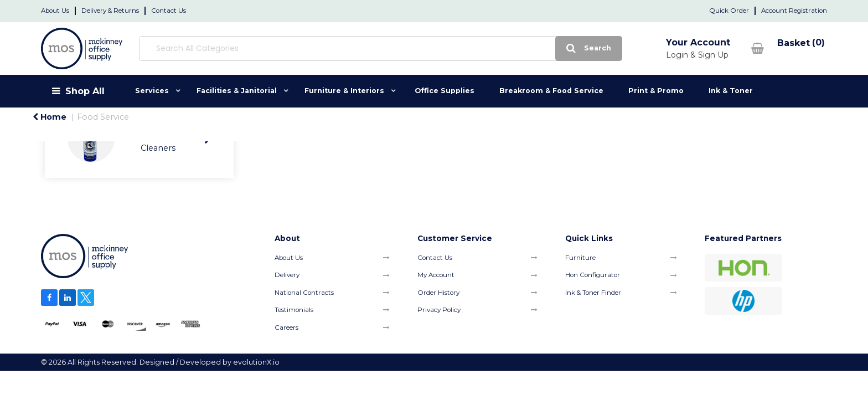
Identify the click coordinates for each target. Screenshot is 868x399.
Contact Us (169, 11)
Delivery (287, 275)
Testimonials (294, 310)
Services (152, 91)
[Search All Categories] (329, 48)
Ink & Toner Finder (593, 293)
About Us (55, 11)
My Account (436, 275)
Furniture (580, 258)
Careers (286, 328)
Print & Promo (656, 91)
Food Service (103, 117)
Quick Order (729, 11)
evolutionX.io (256, 362)
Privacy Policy (439, 310)
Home (50, 117)
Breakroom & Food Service (551, 91)
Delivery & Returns (110, 11)
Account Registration (794, 11)
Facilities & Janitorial (237, 91)
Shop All (85, 91)
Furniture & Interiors (344, 91)
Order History (438, 293)
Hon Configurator (593, 275)
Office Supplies (445, 91)
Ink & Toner (731, 91)
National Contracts (304, 293)
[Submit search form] (485, 48)
